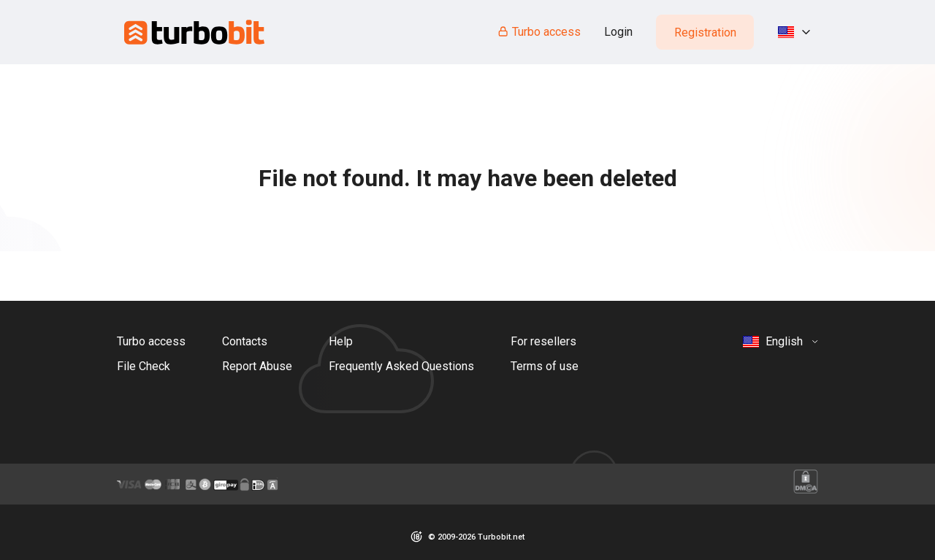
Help (341, 341)
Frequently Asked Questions (401, 366)
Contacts (245, 341)
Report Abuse (257, 366)
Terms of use (545, 366)
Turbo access (539, 32)
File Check (144, 366)
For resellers (543, 341)
